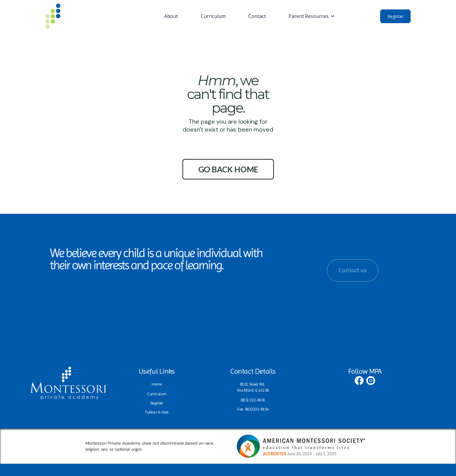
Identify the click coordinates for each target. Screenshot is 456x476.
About (171, 16)
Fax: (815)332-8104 (253, 409)
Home (157, 384)
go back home (228, 169)
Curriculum (213, 16)
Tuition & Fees (157, 412)
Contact (257, 16)
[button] (311, 16)
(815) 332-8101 (253, 400)
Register (395, 16)
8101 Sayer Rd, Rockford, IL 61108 (253, 387)
